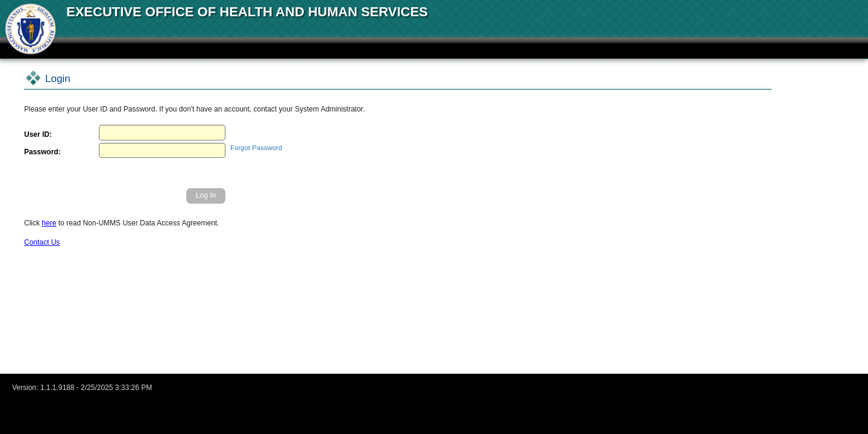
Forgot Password (256, 148)
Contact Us (42, 242)
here (49, 223)
